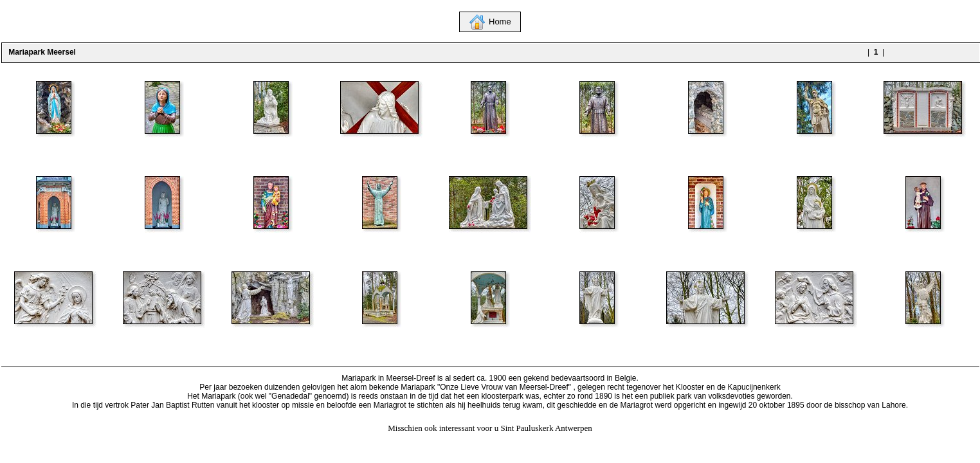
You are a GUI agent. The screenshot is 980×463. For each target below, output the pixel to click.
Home (500, 22)
